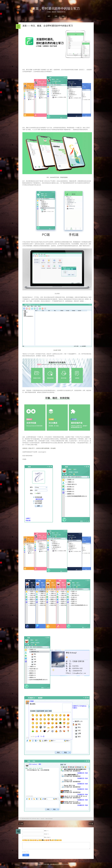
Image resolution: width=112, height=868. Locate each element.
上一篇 (21, 824)
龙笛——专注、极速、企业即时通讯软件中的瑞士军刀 (48, 26)
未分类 (42, 819)
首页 (49, 16)
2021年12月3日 (25, 819)
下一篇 (91, 824)
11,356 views (34, 819)
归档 (56, 16)
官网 (63, 16)
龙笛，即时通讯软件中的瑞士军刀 (56, 8)
